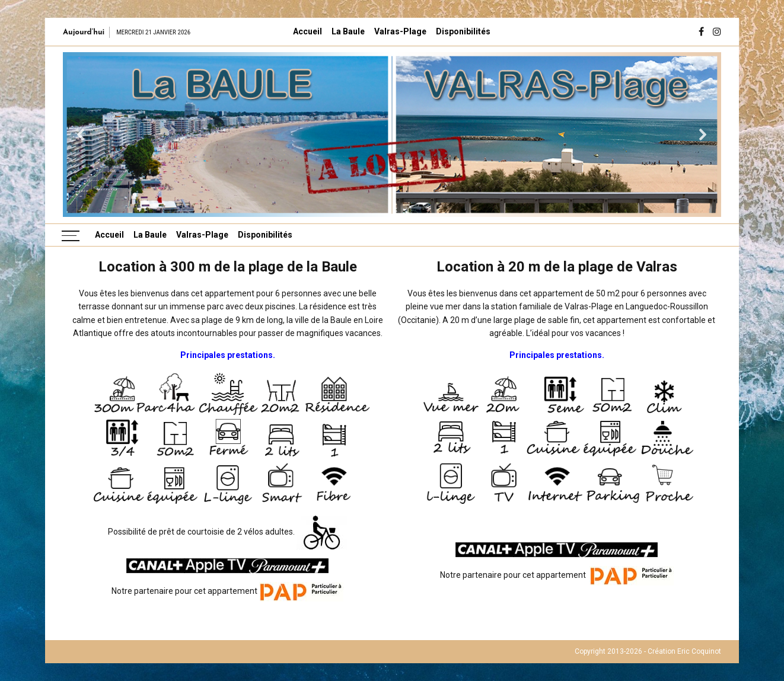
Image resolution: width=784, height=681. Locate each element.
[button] (81, 135)
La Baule (348, 31)
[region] (392, 135)
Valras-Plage (400, 31)
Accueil (307, 31)
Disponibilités (463, 31)
